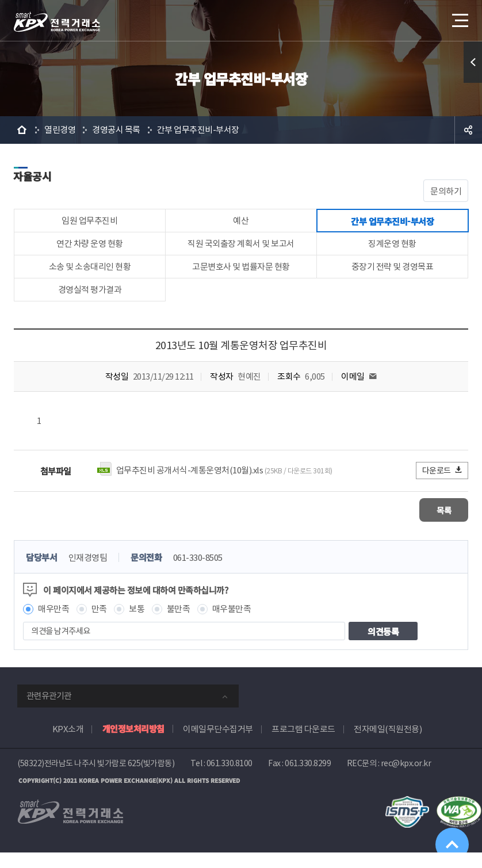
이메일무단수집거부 (218, 745)
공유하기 (468, 130)
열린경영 (60, 130)
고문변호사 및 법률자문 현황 (241, 277)
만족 (99, 624)
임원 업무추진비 (89, 223)
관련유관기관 (49, 711)
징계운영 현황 (392, 250)
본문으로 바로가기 (0, 0)
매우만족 (53, 624)
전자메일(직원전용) (388, 745)
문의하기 (446, 191)
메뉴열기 (459, 17)
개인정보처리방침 (133, 744)
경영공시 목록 (116, 130)
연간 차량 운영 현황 (90, 250)
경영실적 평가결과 (90, 304)
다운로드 (443, 486)
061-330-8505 (198, 573)
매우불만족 (232, 624)
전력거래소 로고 (57, 22)
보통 (137, 624)
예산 (241, 223)
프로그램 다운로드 (303, 745)
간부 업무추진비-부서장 (198, 130)
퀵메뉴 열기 (473, 62)
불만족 (179, 624)
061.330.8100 (229, 779)
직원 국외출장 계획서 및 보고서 (241, 250)
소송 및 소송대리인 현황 (90, 277)
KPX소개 (68, 745)
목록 (434, 525)
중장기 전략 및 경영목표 (393, 277)
